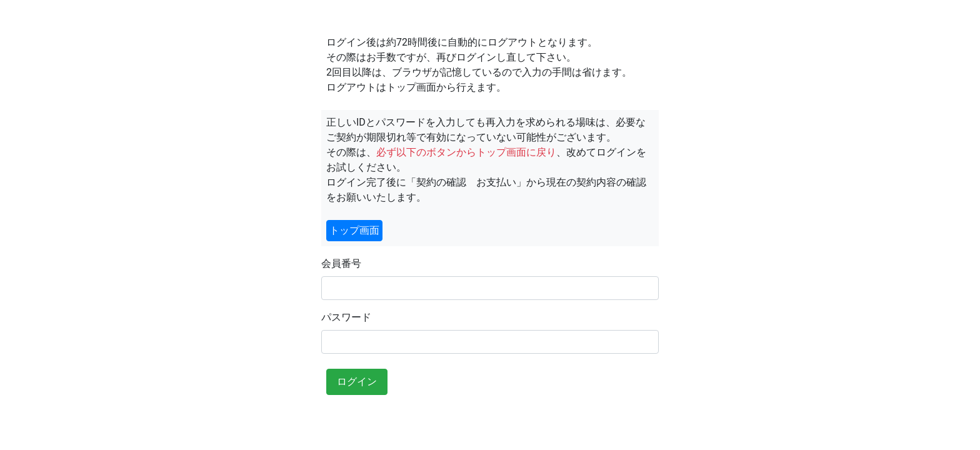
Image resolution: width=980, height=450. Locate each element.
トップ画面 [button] (354, 230)
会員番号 (341, 263)
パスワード (346, 317)
